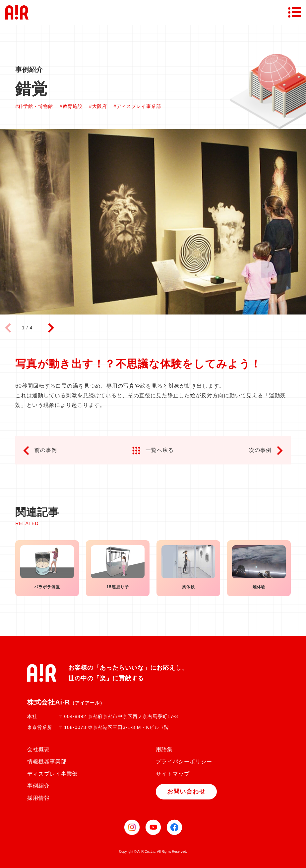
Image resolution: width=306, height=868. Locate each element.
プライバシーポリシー (184, 762)
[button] (51, 328)
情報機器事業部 (47, 762)
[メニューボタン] (294, 12)
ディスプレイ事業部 (53, 774)
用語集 (164, 749)
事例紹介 (38, 786)
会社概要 (38, 749)
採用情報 (38, 798)
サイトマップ (173, 774)
